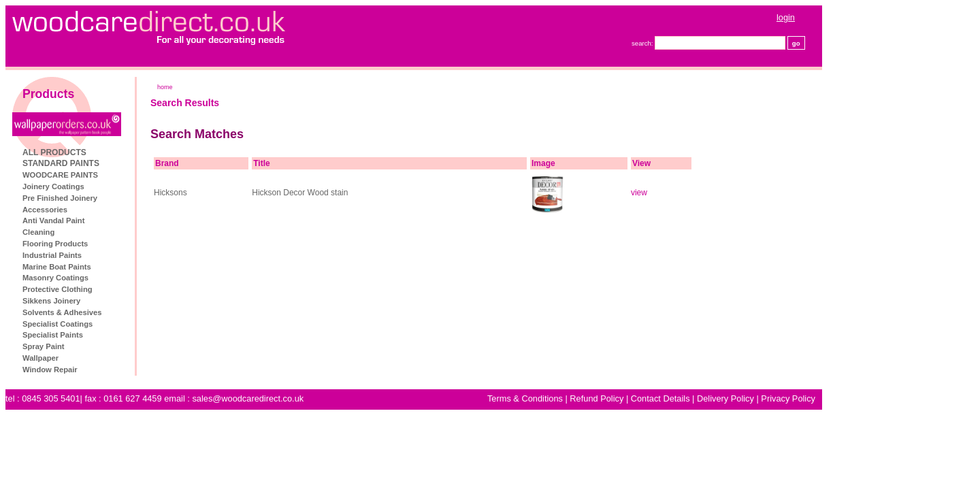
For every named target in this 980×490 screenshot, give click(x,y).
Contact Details (737, 398)
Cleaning (115, 232)
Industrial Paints (128, 255)
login (862, 17)
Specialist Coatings (134, 324)
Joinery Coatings (130, 186)
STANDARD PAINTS (137, 163)
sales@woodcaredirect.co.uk (324, 398)
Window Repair (126, 370)
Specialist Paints (129, 335)
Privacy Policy (864, 398)
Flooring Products (131, 244)
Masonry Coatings (132, 278)
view (715, 193)
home (241, 87)
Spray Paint (120, 346)
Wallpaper (117, 358)
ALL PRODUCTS (131, 152)
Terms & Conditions (601, 398)
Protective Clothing (134, 289)
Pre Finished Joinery (136, 198)
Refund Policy (673, 398)
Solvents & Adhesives (138, 312)
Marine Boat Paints (133, 267)
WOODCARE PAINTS (136, 175)
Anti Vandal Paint (130, 220)
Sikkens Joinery (128, 301)
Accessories (121, 210)
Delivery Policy (802, 398)
